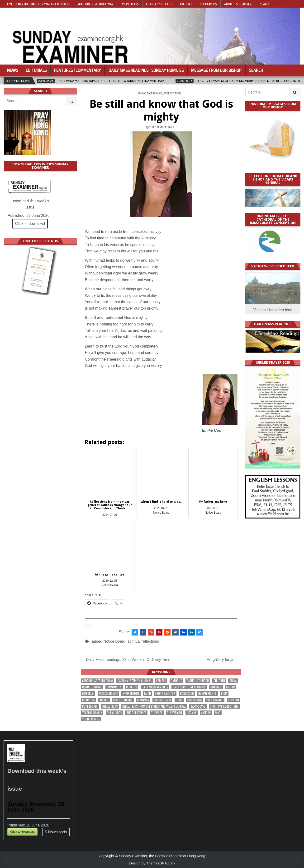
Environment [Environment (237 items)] (131, 694)
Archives (186, 4)
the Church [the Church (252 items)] (114, 713)
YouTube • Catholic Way (95, 4)
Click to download (30, 224)
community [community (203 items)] (114, 687)
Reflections (173, 93)
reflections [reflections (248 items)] (110, 706)
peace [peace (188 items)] (179, 700)
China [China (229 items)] (233, 681)
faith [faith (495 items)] (147, 694)
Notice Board (152, 93)
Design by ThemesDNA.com (152, 863)
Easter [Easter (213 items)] (230, 687)
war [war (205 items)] (218, 713)
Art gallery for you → (224, 660)
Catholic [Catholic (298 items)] (176, 681)
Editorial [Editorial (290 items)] (88, 694)
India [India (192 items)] (224, 694)
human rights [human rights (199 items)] (207, 694)
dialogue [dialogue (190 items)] (216, 687)
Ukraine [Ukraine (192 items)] (192, 713)
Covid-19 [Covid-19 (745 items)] (132, 687)
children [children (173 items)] (219, 681)
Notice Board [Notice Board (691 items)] (162, 700)
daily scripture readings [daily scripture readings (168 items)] (189, 687)
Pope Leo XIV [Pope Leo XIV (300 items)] (90, 706)
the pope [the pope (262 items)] (157, 713)
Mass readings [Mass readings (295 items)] (123, 700)
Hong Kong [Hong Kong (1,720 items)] (187, 694)
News (13, 70)
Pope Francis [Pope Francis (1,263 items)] (215, 700)
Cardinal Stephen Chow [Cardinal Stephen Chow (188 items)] (97, 681)
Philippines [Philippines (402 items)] (195, 700)
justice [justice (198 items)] (104, 700)
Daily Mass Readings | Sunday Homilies (146, 70)
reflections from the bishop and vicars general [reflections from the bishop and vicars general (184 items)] (154, 706)
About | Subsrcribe (238, 4)
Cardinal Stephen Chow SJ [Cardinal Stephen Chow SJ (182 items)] (135, 681)
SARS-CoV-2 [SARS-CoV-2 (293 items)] (198, 706)
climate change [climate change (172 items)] (92, 687)
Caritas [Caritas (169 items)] (161, 681)
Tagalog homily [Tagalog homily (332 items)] (92, 713)
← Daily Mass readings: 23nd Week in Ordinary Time (126, 660)
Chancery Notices (159, 4)
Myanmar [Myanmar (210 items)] (143, 700)
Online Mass (130, 4)
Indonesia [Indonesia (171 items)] (88, 700)
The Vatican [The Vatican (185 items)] (174, 713)
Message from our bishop (216, 70)
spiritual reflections (143, 641)
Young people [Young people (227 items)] (91, 719)
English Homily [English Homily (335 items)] (108, 694)
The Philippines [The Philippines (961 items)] (136, 713)
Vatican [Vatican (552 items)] (206, 713)
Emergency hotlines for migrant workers (39, 4)
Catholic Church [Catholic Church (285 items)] (198, 681)
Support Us (208, 4)
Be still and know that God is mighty (161, 110)
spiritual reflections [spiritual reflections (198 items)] (224, 706)
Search (265, 4)
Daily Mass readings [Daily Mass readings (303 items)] (155, 687)
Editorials (36, 70)
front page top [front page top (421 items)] (165, 694)
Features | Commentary (78, 70)
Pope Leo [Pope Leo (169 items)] (233, 700)
